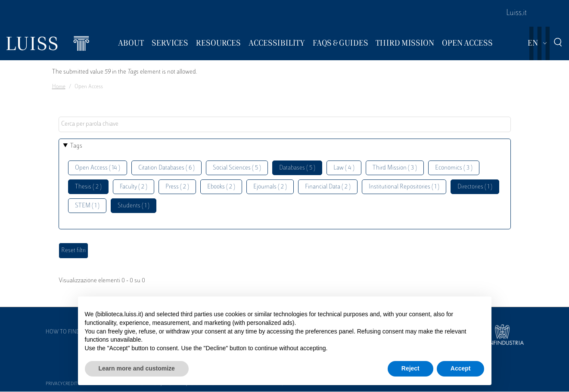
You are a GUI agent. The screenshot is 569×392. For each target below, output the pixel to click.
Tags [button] (76, 146)
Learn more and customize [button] (137, 368)
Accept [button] (461, 368)
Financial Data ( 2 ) (328, 187)
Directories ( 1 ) (475, 187)
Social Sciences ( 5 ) (237, 168)
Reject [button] (410, 368)
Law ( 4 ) (344, 168)
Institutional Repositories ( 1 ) (404, 187)
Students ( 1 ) (134, 206)
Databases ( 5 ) (297, 168)
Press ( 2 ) (177, 187)
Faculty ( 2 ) (134, 187)
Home (59, 87)
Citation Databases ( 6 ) (166, 168)
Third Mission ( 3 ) (395, 168)
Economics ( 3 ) (454, 168)
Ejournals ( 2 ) (270, 187)
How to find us (67, 332)
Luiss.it (516, 13)
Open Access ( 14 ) (98, 168)
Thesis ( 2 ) (88, 187)
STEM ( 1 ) (87, 206)
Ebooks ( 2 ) (221, 187)
